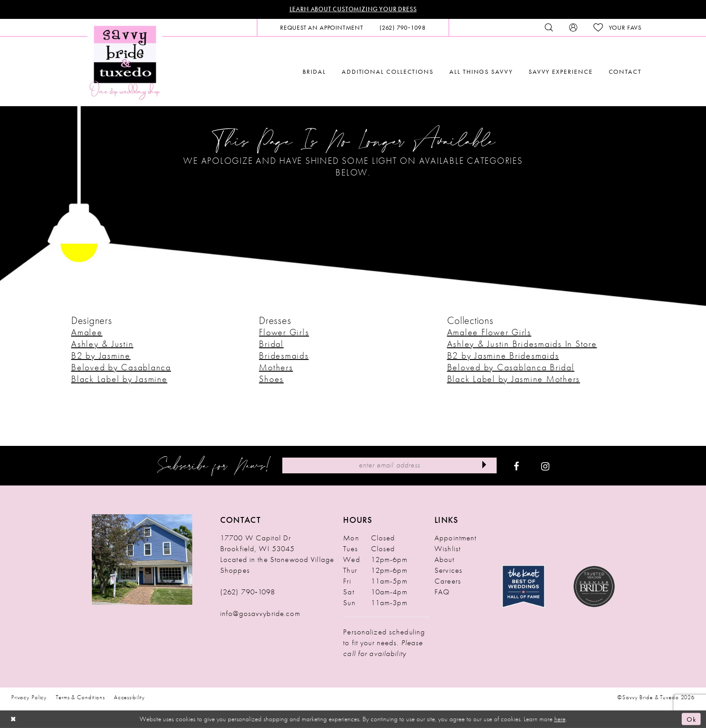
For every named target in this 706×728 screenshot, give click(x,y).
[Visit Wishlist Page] (618, 28)
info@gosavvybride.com (260, 613)
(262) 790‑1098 (248, 592)
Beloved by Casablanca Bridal (511, 367)
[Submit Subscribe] (484, 465)
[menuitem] (322, 27)
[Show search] (549, 27)
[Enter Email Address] (389, 465)
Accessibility (129, 697)
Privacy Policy (29, 697)
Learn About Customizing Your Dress (353, 9)
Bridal (271, 344)
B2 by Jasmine (101, 355)
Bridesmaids (284, 355)
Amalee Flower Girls (489, 332)
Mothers (276, 367)
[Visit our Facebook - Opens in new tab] (516, 466)
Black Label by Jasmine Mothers (514, 379)
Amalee (87, 332)
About (444, 559)
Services (448, 570)
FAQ (442, 592)
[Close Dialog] (14, 719)
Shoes (271, 379)
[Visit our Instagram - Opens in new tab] (545, 466)
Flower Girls (284, 332)
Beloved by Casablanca (121, 367)
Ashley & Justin (102, 344)
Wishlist (448, 548)
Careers (448, 581)
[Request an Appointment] (322, 27)
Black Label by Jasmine (119, 379)
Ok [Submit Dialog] (691, 719)
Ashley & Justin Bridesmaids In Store (522, 344)
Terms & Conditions (80, 697)
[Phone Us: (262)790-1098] (403, 27)
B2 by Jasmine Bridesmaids (503, 355)
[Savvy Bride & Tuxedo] (125, 62)
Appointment (455, 538)
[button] (573, 27)
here (560, 719)
